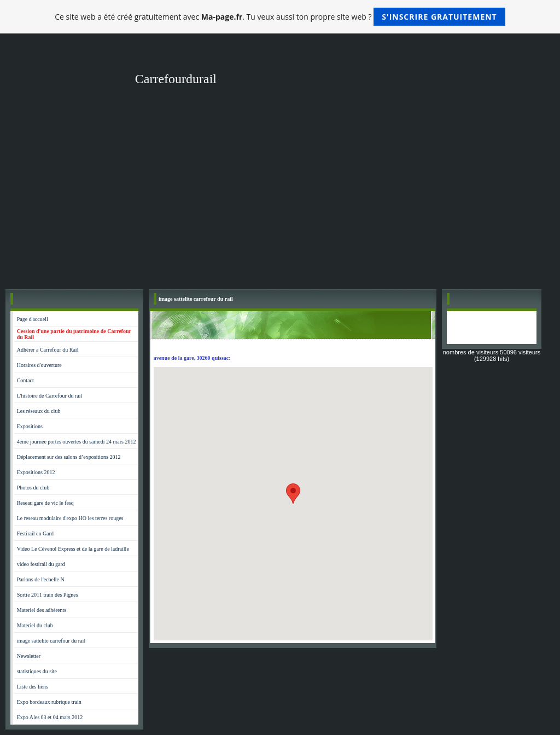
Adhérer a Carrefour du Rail (48, 350)
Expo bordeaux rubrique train (49, 702)
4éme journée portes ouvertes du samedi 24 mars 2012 (77, 442)
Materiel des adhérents (42, 610)
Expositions (30, 426)
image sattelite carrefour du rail (51, 641)
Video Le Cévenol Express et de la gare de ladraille (73, 549)
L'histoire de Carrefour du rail (50, 396)
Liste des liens (33, 687)
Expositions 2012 (36, 472)
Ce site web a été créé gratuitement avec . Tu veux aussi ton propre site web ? (280, 17)
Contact (25, 380)
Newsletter (29, 656)
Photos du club (33, 488)
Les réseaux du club (39, 411)
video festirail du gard (41, 564)
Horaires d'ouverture (39, 365)
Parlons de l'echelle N (41, 579)
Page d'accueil (33, 319)
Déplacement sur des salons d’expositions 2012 (69, 457)
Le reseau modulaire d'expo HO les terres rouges (70, 518)
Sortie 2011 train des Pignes (48, 595)
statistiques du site (37, 671)
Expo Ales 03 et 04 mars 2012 (50, 717)
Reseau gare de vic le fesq (45, 503)
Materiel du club (35, 625)
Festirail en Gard (35, 533)
